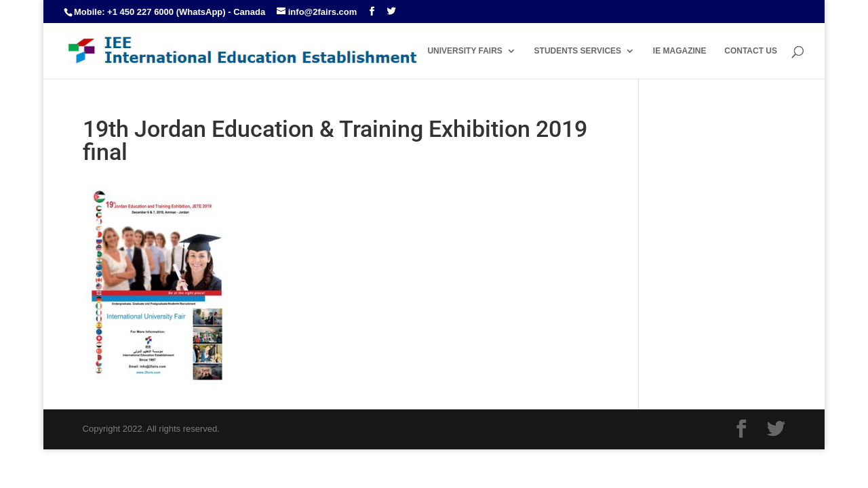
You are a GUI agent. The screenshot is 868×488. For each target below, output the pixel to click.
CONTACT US (751, 51)
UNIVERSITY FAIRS (465, 51)
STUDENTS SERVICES (578, 51)
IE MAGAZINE (680, 51)
